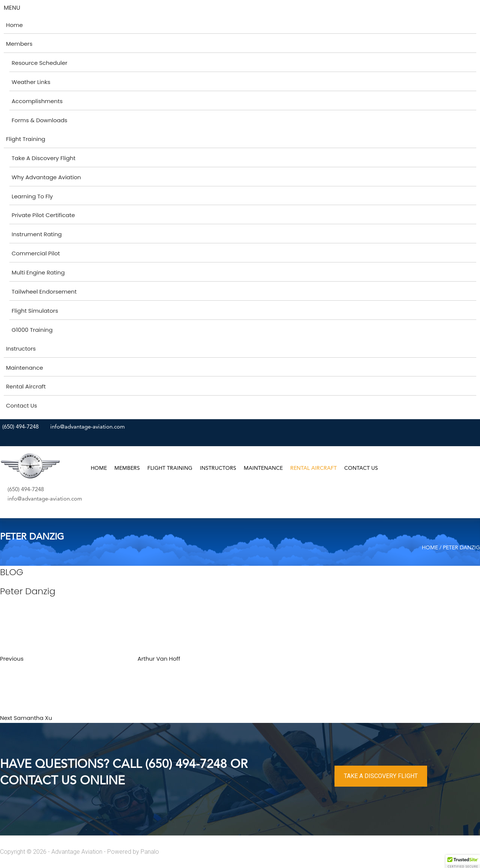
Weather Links (31, 82)
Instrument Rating (37, 234)
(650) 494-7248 (20, 427)
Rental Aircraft (26, 386)
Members (19, 44)
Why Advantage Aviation (46, 177)
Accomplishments (37, 101)
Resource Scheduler (40, 63)
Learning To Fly (32, 196)
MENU (12, 8)
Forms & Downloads (40, 120)
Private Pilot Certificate (43, 215)
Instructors (21, 349)
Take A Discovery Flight (43, 158)
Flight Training (26, 139)
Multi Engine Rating (38, 272)
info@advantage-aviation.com (88, 427)
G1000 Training (32, 330)
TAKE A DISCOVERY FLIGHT (381, 776)
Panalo (150, 852)
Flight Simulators (35, 311)
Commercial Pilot (36, 253)
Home (14, 25)
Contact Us (22, 406)
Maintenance (25, 368)
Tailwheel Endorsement (44, 292)
